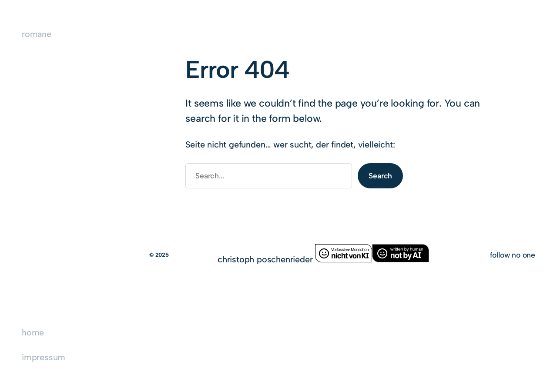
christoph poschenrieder (266, 259)
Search (380, 176)
